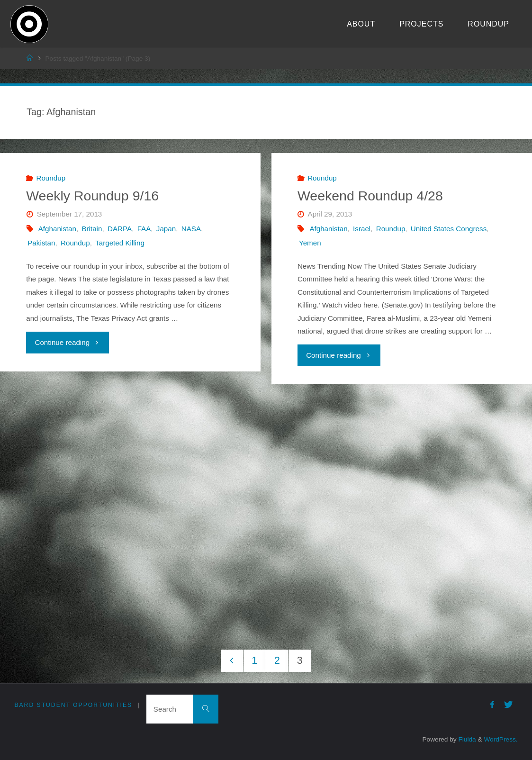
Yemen (310, 243)
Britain (92, 229)
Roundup (51, 178)
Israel (362, 229)
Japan (166, 229)
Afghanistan (57, 229)
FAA (144, 229)
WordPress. (500, 739)
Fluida (466, 739)
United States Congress (449, 229)
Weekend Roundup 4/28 (370, 196)
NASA (191, 229)
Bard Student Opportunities (73, 705)
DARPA (120, 229)
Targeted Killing (120, 243)
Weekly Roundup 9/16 (92, 196)
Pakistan (41, 243)
